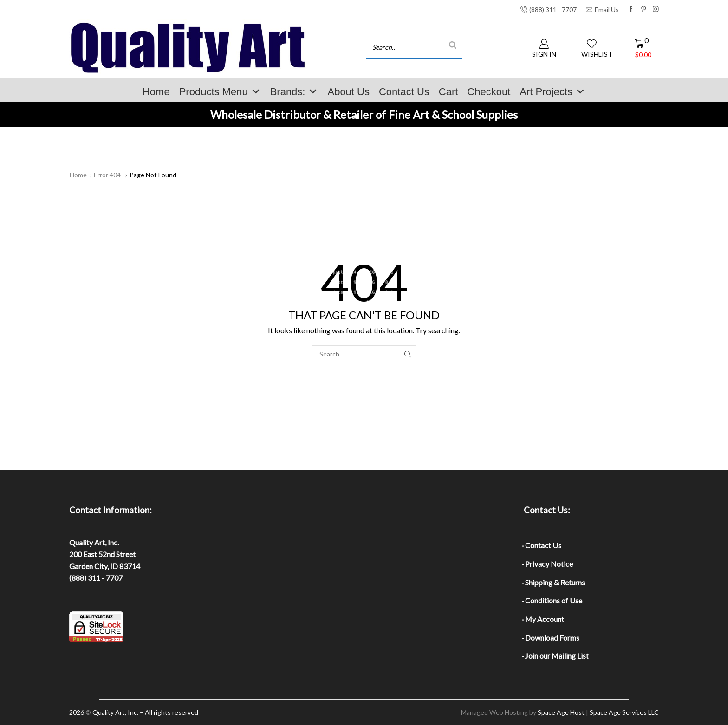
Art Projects (552, 92)
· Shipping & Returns (553, 582)
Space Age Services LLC (624, 712)
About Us (348, 92)
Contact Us (404, 92)
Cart (448, 92)
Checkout (489, 92)
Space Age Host (561, 712)
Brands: (294, 92)
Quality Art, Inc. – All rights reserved (145, 712)
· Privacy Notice (547, 564)
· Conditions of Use (552, 600)
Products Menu (220, 92)
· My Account (543, 619)
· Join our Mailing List (555, 656)
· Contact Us (542, 545)
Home (156, 92)
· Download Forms (551, 638)
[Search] (453, 45)
